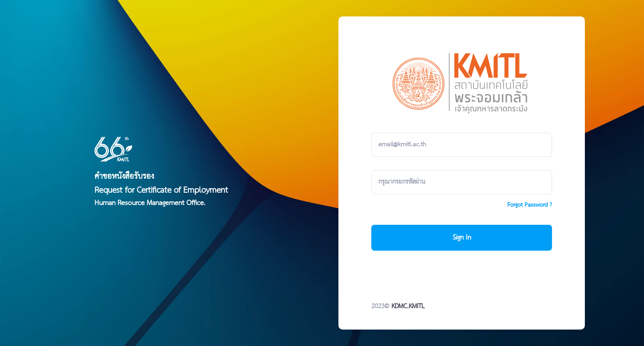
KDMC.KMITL (408, 307)
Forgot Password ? (530, 205)
